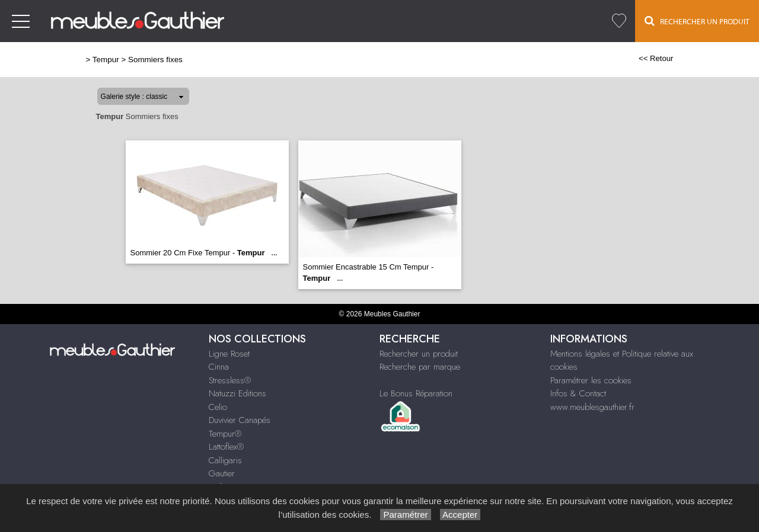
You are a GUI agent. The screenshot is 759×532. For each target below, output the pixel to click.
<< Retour (656, 58)
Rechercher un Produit (697, 21)
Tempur (106, 60)
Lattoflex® (226, 447)
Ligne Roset (229, 354)
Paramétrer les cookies (591, 380)
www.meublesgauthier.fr (592, 407)
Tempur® (225, 434)
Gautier (222, 473)
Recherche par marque (420, 367)
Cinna (219, 367)
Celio (218, 407)
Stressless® (230, 380)
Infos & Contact (578, 393)
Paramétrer (405, 515)
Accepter (460, 515)
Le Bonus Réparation (416, 393)
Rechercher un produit (419, 354)
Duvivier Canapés (240, 420)
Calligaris (225, 460)
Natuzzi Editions (237, 393)
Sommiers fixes (155, 60)
